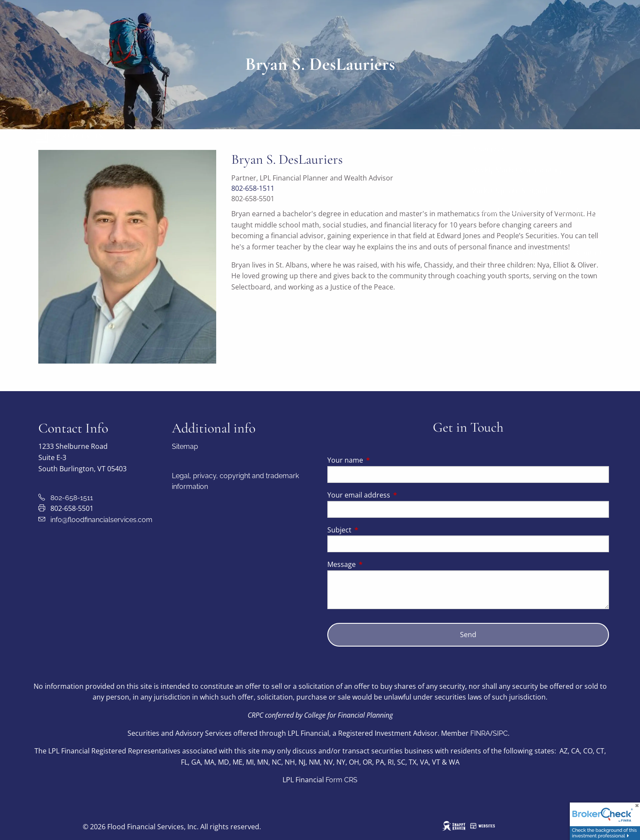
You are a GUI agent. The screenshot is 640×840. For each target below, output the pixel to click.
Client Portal (543, 252)
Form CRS (342, 780)
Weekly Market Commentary (517, 170)
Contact (589, 252)
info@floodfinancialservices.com (101, 520)
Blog (478, 232)
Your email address (393, 495)
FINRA (480, 733)
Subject (374, 530)
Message (376, 564)
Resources (488, 149)
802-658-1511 (72, 498)
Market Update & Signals (511, 190)
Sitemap (185, 446)
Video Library (573, 211)
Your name (380, 460)
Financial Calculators (504, 211)
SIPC (500, 733)
